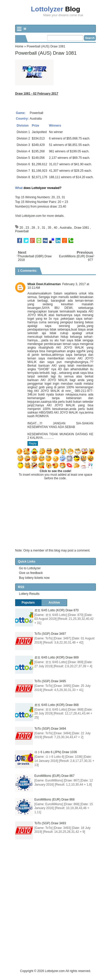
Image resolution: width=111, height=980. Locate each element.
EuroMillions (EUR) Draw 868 (54, 800)
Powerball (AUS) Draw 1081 (46, 53)
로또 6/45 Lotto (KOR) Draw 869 (57, 657)
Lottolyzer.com (32, 216)
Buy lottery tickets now (34, 578)
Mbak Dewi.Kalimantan (44, 284)
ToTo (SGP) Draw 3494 (50, 729)
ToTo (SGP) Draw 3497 (50, 634)
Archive (54, 603)
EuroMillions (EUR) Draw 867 (54, 776)
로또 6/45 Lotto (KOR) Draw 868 (57, 705)
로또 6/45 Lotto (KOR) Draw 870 (57, 610)
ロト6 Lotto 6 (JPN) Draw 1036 (56, 752)
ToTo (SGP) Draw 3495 (50, 681)
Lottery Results (29, 594)
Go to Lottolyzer (30, 568)
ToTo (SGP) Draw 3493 (50, 823)
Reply (33, 443)
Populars (28, 603)
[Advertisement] (55, 913)
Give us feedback (31, 573)
